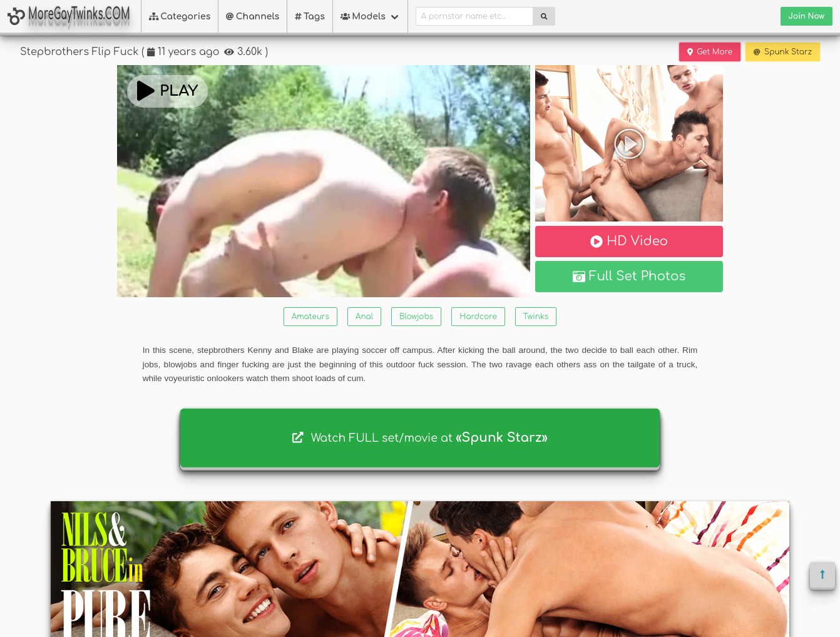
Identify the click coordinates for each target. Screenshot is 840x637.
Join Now (807, 16)
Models (363, 17)
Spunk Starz (783, 52)
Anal (364, 317)
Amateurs (310, 317)
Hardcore (478, 317)
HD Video (629, 241)
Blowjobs (416, 317)
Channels (253, 17)
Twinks (536, 317)
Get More (710, 52)
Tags (310, 17)
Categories (180, 17)
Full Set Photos (629, 276)
